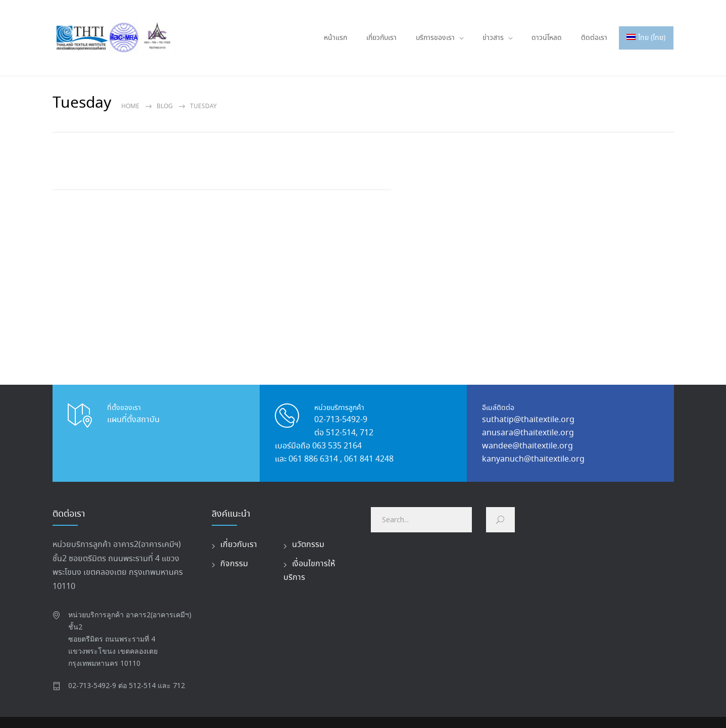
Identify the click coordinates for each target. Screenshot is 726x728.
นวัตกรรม (308, 545)
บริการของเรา (435, 38)
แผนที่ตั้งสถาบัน (133, 420)
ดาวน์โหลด (547, 38)
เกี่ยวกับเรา (381, 38)
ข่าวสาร (493, 38)
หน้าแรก (335, 38)
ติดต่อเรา (594, 38)
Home (130, 106)
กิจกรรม (234, 564)
